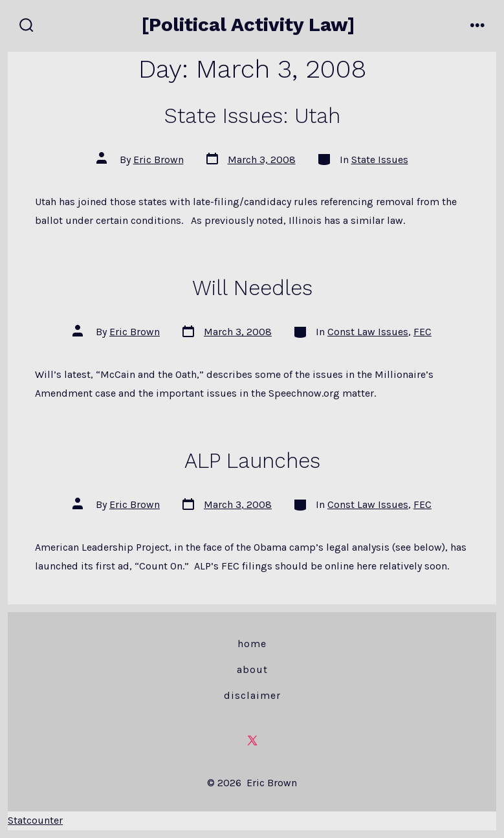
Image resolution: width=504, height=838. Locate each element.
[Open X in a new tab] (252, 740)
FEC (422, 332)
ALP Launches (252, 461)
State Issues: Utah (252, 116)
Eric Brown (159, 160)
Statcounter (35, 820)
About (252, 669)
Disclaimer (252, 695)
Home (252, 644)
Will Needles (252, 288)
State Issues (380, 160)
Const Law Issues (368, 332)
